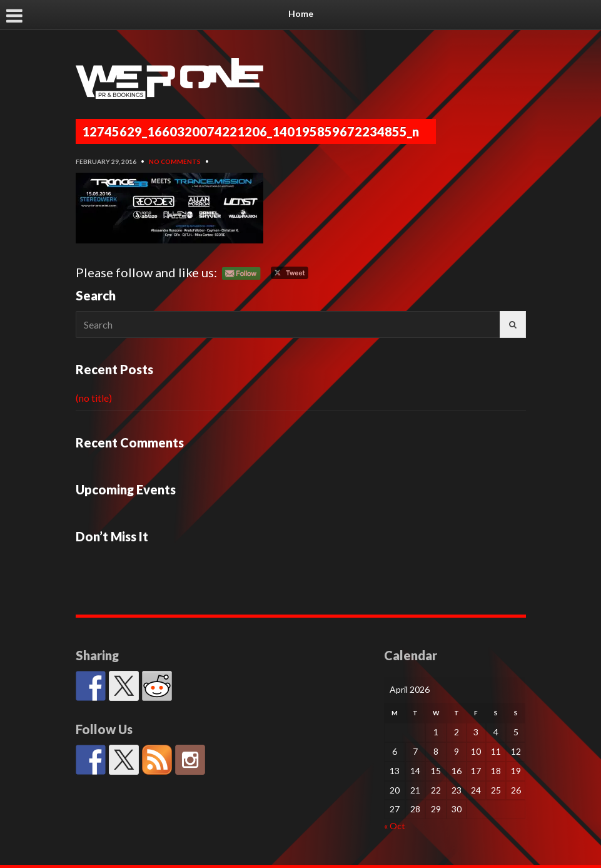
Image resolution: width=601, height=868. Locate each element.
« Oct (395, 826)
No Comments (175, 161)
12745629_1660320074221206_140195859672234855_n (250, 131)
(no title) (94, 398)
